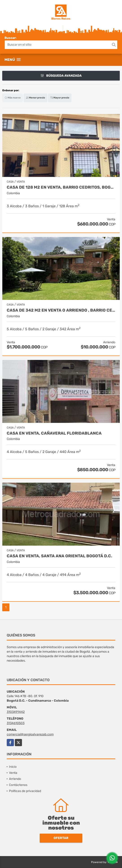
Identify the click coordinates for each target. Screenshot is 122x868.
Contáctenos (18, 785)
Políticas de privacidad (25, 791)
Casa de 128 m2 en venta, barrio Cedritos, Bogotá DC (61, 187)
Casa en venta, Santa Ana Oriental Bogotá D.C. (59, 556)
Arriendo (15, 779)
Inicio (13, 767)
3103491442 (16, 712)
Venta (13, 773)
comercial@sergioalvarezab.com (30, 734)
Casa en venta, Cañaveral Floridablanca (54, 433)
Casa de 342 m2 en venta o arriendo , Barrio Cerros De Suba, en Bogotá (61, 310)
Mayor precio (60, 98)
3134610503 (16, 723)
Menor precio (35, 98)
